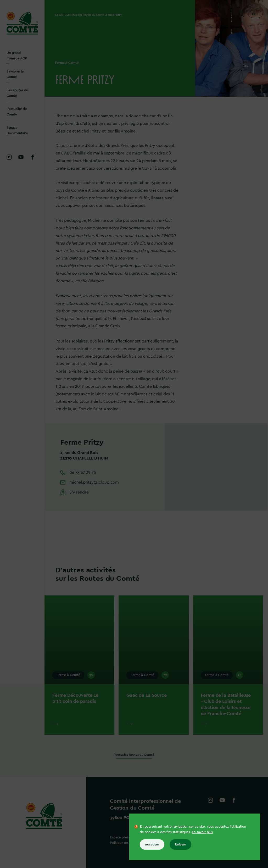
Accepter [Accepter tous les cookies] (152, 844)
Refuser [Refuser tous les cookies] (180, 844)
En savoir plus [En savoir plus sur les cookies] (202, 832)
